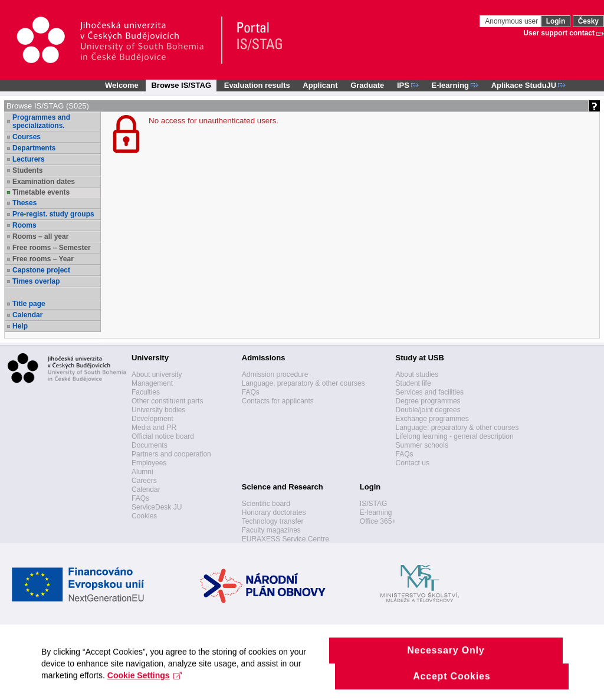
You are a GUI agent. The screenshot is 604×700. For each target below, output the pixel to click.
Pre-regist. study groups (53, 214)
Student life (413, 383)
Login (556, 21)
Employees (149, 463)
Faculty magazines (271, 530)
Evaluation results (257, 85)
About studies (417, 374)
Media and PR (154, 428)
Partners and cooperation (171, 454)
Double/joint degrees (428, 410)
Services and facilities (430, 392)
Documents (150, 445)
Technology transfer (273, 521)
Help (20, 326)
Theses (24, 203)
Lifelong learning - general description (455, 436)
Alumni (142, 472)
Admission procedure (275, 374)
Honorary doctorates (274, 512)
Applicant (320, 85)
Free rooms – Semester (52, 248)
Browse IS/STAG (181, 85)
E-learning (376, 512)
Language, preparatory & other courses (303, 383)
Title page (29, 304)
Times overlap (36, 281)
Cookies (144, 516)
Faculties (146, 392)
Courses (27, 137)
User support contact (559, 33)
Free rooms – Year (43, 259)
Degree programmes (428, 401)
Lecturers (29, 159)
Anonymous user (512, 21)
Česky (588, 21)
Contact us (413, 463)
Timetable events (41, 192)
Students (27, 170)
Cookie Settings (145, 686)
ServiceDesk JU (157, 507)
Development (152, 419)
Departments (34, 148)
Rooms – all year (40, 236)
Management (152, 383)
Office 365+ (378, 521)
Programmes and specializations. (41, 121)
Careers (144, 481)
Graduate (367, 85)
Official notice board (163, 436)
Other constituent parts (167, 401)
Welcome (122, 85)
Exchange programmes (432, 419)
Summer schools (422, 445)
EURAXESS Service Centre (285, 539)
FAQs (140, 498)
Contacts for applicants (278, 401)
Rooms (24, 225)
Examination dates (44, 182)
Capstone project (41, 270)
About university (157, 374)
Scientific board (266, 504)
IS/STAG (373, 504)
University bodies (158, 410)
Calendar (27, 315)
